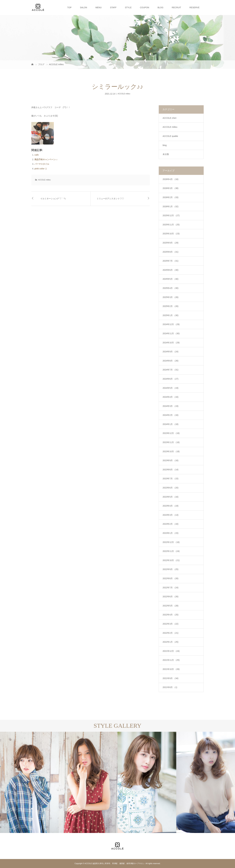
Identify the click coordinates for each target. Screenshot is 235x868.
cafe (37, 155)
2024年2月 (170, 415)
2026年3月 (170, 188)
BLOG (160, 7)
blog (165, 145)
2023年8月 (170, 470)
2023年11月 (171, 442)
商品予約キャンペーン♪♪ (46, 159)
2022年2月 (170, 633)
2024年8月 (170, 361)
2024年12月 (171, 324)
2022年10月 (171, 560)
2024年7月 (170, 370)
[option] (29, 782)
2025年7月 (170, 261)
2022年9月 (170, 569)
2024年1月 (170, 424)
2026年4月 (170, 179)
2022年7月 (170, 588)
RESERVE (194, 7)
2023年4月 (170, 506)
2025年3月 (170, 297)
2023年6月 (170, 488)
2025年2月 (170, 306)
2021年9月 (170, 678)
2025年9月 (170, 243)
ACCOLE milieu (124, 94)
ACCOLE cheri (170, 118)
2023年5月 (170, 497)
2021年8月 (170, 687)
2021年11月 (171, 660)
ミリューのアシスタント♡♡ (110, 199)
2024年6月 (170, 379)
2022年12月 (171, 542)
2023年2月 (170, 524)
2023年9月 (170, 460)
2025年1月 (170, 315)
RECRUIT (176, 7)
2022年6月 (170, 597)
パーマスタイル (42, 164)
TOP (69, 7)
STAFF (113, 7)
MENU (99, 7)
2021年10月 (171, 669)
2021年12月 (171, 651)
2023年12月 (171, 433)
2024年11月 (171, 333)
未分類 (166, 154)
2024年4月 (170, 397)
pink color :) (40, 169)
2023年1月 (170, 533)
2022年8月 (170, 578)
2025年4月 (170, 288)
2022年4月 (170, 615)
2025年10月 (171, 234)
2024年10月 (171, 343)
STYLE (128, 7)
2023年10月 (171, 451)
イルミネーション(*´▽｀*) (53, 199)
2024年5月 (170, 388)
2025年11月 (171, 225)
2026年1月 (170, 206)
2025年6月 (170, 270)
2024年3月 (170, 406)
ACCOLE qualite (170, 136)
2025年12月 (171, 215)
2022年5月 (170, 606)
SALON (83, 7)
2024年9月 (170, 352)
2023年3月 (170, 515)
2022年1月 (170, 642)
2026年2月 (170, 197)
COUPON (145, 7)
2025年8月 (170, 252)
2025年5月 (170, 279)
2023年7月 (170, 479)
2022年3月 (170, 624)
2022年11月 (171, 551)
